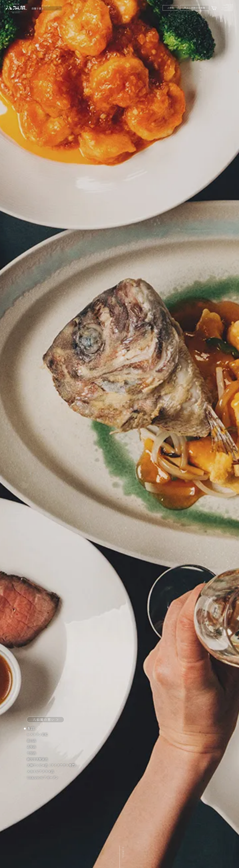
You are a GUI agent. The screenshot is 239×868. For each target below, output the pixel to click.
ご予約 (170, 8)
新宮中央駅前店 (39, 759)
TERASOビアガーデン (44, 777)
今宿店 (33, 753)
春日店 (33, 741)
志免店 (33, 747)
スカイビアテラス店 (42, 771)
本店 (33, 728)
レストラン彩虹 (39, 734)
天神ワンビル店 (54, 765)
